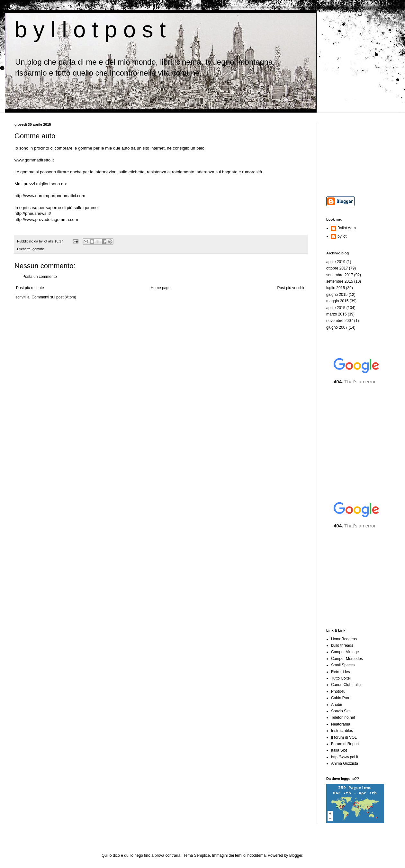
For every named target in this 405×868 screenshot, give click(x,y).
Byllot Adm (347, 228)
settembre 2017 (340, 275)
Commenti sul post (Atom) (54, 297)
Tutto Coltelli (342, 678)
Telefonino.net (343, 717)
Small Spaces (343, 665)
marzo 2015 (336, 314)
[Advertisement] (358, 155)
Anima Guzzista (345, 763)
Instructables (342, 731)
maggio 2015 (337, 301)
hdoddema (257, 855)
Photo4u (338, 691)
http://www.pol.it (345, 757)
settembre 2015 (340, 281)
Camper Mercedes (347, 659)
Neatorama (341, 724)
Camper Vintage (345, 652)
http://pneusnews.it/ (33, 213)
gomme (38, 249)
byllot (342, 236)
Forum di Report (345, 744)
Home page (161, 288)
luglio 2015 (336, 288)
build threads (342, 645)
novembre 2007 (340, 321)
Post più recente (30, 288)
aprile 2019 (336, 262)
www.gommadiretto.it (34, 160)
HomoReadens (344, 639)
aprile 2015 (336, 308)
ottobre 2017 (337, 268)
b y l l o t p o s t (90, 30)
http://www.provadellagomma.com (46, 219)
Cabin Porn (341, 698)
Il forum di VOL (344, 737)
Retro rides (341, 672)
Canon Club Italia (346, 685)
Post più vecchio (291, 288)
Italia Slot (339, 750)
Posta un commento (40, 277)
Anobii (336, 705)
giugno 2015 (337, 295)
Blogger (296, 855)
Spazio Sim (341, 711)
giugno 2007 (337, 327)
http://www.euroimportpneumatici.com (50, 196)
